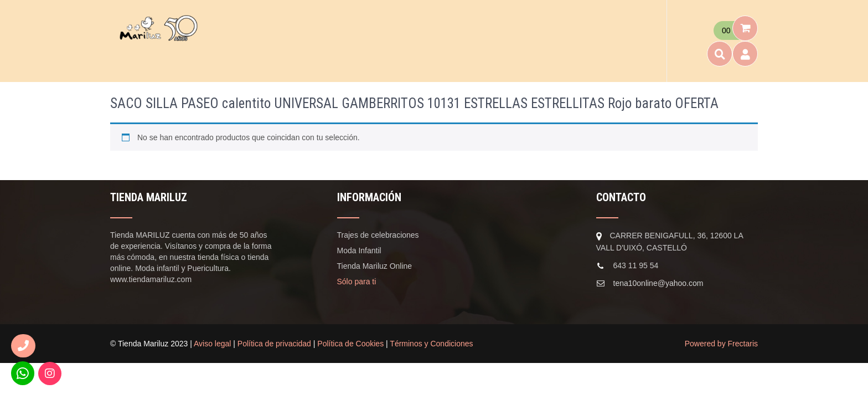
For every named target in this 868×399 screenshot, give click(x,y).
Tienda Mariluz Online (375, 266)
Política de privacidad (274, 344)
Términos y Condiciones (431, 344)
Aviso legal (212, 344)
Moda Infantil (359, 250)
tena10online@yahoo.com (658, 283)
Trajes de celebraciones (378, 235)
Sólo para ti (357, 282)
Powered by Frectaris (721, 344)
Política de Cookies (350, 344)
